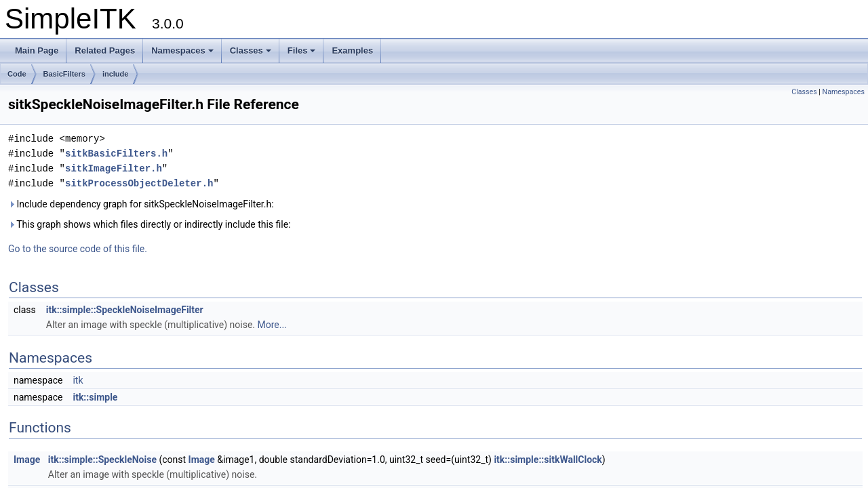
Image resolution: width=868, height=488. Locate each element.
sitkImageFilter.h (114, 168)
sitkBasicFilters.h (116, 154)
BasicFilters (64, 74)
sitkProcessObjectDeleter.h (139, 183)
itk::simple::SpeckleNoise (102, 460)
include (116, 74)
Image (27, 460)
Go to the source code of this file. (78, 249)
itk (78, 380)
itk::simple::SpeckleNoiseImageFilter (125, 310)
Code (17, 74)
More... (272, 325)
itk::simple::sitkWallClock (548, 460)
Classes (251, 50)
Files (302, 50)
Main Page (37, 50)
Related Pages (105, 50)
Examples (352, 50)
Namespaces (182, 50)
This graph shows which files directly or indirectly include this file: (150, 224)
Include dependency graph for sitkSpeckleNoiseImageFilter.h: (141, 204)
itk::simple (95, 397)
